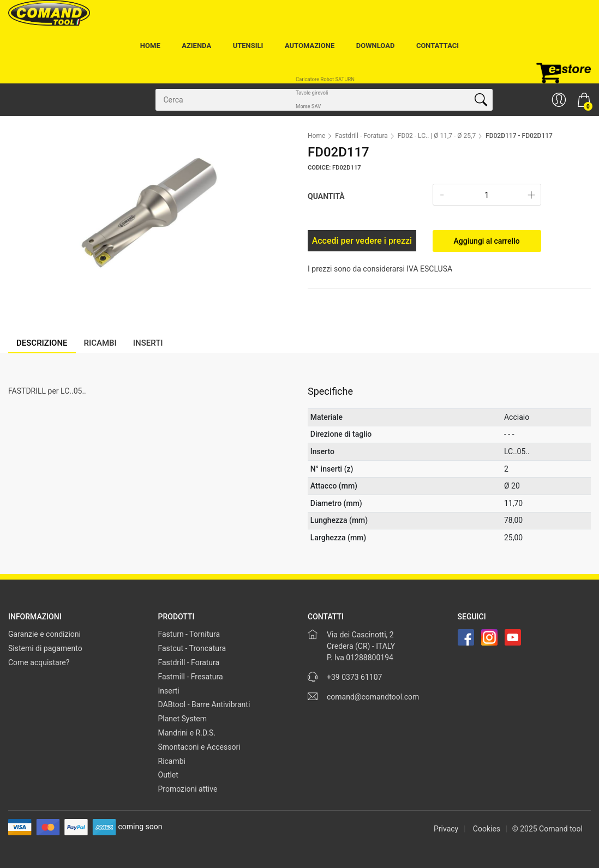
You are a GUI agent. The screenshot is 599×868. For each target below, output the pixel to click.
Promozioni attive (188, 789)
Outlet (168, 775)
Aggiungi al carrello (487, 241)
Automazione (310, 46)
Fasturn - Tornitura (189, 634)
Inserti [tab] (148, 343)
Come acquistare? (39, 662)
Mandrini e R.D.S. (187, 733)
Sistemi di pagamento (45, 648)
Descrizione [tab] (42, 343)
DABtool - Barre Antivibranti (204, 704)
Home (150, 46)
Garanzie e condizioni (44, 634)
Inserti (169, 691)
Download (376, 46)
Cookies (487, 829)
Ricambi (172, 761)
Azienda (196, 46)
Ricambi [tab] (100, 343)
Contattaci (438, 46)
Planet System (183, 719)
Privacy (446, 829)
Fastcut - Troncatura (192, 648)
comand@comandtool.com (373, 697)
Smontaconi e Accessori (199, 747)
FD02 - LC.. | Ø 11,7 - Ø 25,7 (437, 136)
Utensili (248, 46)
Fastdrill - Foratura (361, 136)
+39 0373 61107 (354, 677)
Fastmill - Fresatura (191, 677)
